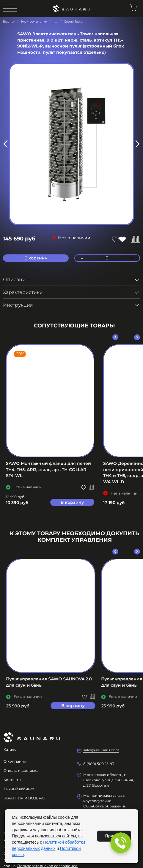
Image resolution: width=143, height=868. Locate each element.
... (56, 22)
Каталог (11, 749)
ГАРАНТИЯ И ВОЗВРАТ (25, 798)
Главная (9, 22)
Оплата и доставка (21, 770)
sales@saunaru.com (101, 750)
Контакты (12, 780)
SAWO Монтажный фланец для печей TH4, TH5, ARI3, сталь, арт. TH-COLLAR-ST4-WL (48, 469)
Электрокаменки (34, 22)
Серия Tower (74, 22)
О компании (15, 761)
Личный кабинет (19, 789)
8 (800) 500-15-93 (99, 764)
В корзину (72, 502)
